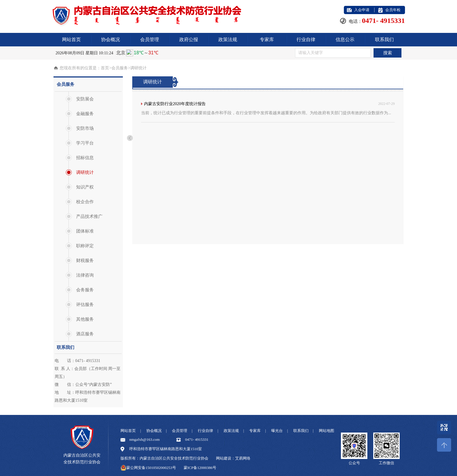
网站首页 (71, 39)
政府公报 (189, 39)
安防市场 (85, 128)
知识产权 (85, 187)
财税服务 (85, 260)
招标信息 (85, 158)
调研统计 (85, 172)
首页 (105, 68)
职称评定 (85, 246)
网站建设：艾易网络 (233, 458)
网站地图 (327, 431)
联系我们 (384, 39)
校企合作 (85, 202)
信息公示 (345, 39)
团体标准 (85, 231)
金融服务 (85, 114)
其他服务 (85, 319)
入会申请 (362, 10)
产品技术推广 (89, 216)
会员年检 (393, 10)
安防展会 (85, 99)
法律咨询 (85, 275)
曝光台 (277, 431)
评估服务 (85, 305)
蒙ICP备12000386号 (200, 468)
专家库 (267, 39)
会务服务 (85, 290)
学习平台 (85, 143)
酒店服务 (85, 334)
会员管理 (150, 39)
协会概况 (111, 39)
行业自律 (306, 39)
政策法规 (228, 39)
